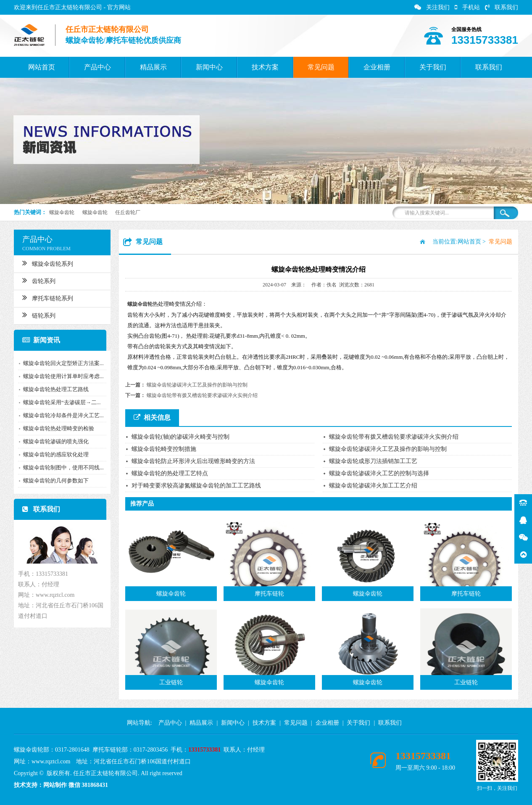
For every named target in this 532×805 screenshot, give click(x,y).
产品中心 (97, 67)
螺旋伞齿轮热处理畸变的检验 (55, 428)
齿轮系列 (36, 280)
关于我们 (433, 67)
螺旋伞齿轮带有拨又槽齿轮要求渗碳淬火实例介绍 (202, 395)
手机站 (467, 7)
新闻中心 (209, 67)
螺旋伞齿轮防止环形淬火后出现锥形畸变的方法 (193, 461)
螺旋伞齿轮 (62, 212)
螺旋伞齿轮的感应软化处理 (53, 454)
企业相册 (377, 67)
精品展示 (153, 67)
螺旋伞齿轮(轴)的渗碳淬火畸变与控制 (180, 437)
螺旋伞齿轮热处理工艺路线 (53, 389)
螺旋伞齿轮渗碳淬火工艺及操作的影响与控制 (197, 385)
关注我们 (432, 7)
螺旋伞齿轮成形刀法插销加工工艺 (373, 461)
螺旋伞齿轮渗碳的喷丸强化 (53, 441)
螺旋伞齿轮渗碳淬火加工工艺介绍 (373, 486)
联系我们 (502, 7)
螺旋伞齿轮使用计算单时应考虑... (60, 376)
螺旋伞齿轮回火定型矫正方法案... (60, 363)
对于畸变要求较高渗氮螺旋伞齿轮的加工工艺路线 (196, 486)
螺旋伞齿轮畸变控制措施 (164, 449)
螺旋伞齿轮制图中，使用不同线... (60, 467)
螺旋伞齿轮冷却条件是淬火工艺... (60, 415)
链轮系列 (36, 315)
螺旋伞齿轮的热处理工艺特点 (170, 473)
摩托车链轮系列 (44, 297)
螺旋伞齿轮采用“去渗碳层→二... (59, 402)
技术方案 (265, 67)
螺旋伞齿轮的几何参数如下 (53, 481)
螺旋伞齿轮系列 (44, 263)
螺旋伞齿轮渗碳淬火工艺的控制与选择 (379, 473)
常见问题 (321, 67)
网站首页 (42, 67)
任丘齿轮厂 (128, 212)
